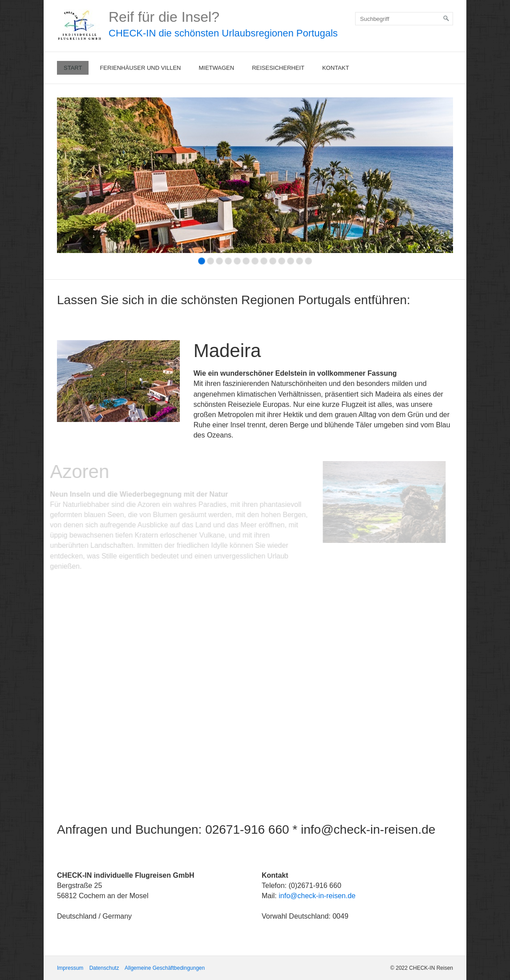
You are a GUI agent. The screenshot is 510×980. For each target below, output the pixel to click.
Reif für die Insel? (164, 17)
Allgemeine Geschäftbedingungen (165, 968)
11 (291, 261)
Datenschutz (104, 968)
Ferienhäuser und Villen (140, 68)
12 (300, 261)
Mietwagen (216, 68)
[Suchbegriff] (404, 19)
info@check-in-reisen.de (317, 896)
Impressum (70, 968)
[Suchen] (446, 19)
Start (73, 68)
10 (282, 261)
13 (308, 261)
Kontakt (336, 68)
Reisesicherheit (278, 68)
